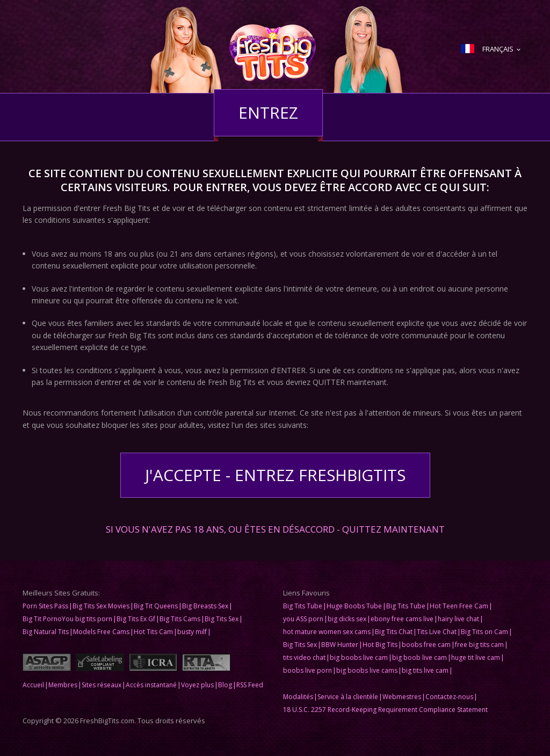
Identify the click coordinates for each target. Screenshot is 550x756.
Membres (63, 685)
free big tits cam (479, 645)
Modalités (298, 697)
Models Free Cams (101, 632)
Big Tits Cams (180, 619)
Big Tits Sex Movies (101, 606)
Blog (225, 685)
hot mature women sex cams (327, 632)
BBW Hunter (340, 645)
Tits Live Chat (437, 632)
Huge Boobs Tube (354, 606)
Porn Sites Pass (45, 606)
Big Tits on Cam (484, 632)
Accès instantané (151, 685)
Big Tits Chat (394, 632)
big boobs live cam (359, 657)
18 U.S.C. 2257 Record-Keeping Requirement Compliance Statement (385, 710)
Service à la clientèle (348, 697)
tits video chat (304, 657)
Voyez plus (197, 685)
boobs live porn (307, 670)
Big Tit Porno (42, 619)
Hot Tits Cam (153, 632)
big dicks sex (347, 619)
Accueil (33, 685)
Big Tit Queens (156, 606)
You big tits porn (87, 619)
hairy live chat (458, 619)
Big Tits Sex (222, 619)
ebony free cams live (402, 619)
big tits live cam (425, 670)
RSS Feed (250, 685)
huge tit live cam (476, 657)
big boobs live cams (367, 670)
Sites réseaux (102, 685)
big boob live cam (419, 657)
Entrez (268, 112)
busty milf (192, 632)
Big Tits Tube (303, 606)
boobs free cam (426, 645)
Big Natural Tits (46, 632)
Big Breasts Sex (205, 606)
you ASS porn (303, 619)
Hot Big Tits (380, 645)
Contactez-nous (449, 697)
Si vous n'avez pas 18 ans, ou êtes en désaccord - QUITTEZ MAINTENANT (275, 528)
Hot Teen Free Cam (459, 606)
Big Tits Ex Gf (136, 619)
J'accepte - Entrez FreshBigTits (275, 475)
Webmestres (402, 697)
